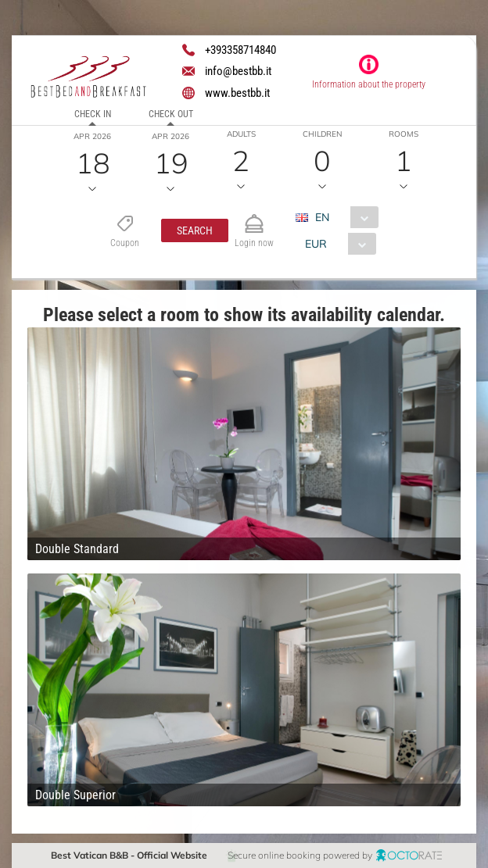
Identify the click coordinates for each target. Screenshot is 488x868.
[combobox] (343, 217)
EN (322, 217)
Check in (92, 114)
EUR (316, 244)
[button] (195, 230)
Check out (170, 114)
